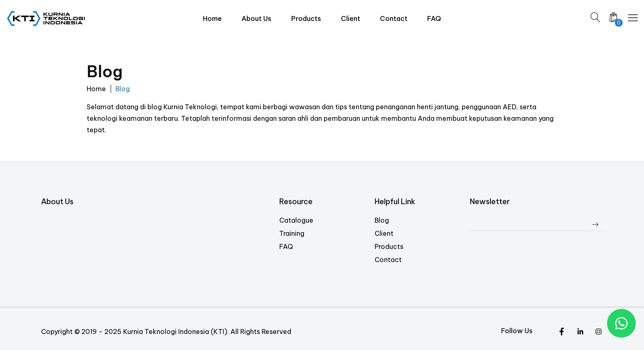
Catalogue (296, 220)
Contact (388, 260)
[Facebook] (599, 332)
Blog (382, 220)
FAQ (286, 246)
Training (292, 233)
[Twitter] (562, 332)
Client (384, 233)
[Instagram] (580, 332)
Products (389, 246)
